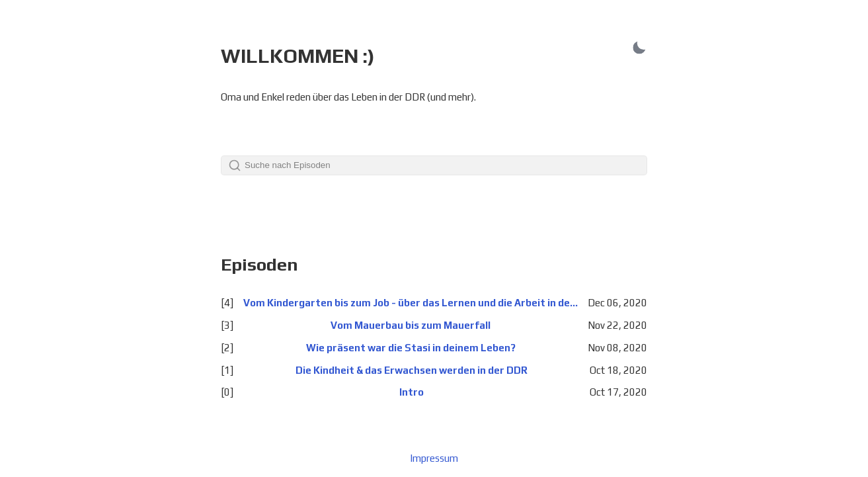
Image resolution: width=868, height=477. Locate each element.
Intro (412, 392)
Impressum (434, 458)
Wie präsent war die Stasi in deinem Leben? (411, 348)
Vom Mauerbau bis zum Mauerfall (411, 325)
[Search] (434, 165)
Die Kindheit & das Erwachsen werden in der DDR (412, 370)
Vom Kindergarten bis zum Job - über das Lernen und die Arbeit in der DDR (411, 303)
